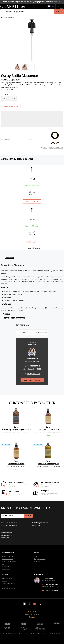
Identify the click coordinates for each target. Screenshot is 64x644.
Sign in (28, 516)
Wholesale (5, 566)
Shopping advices (40, 559)
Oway (29, 139)
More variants (11, 106)
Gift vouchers (6, 569)
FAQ (35, 556)
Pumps (11, 17)
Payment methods (8, 559)
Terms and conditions (9, 583)
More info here (51, 2)
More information (7, 89)
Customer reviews (32, 614)
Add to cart (32, 202)
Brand (45, 148)
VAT (3, 564)
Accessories (59, 148)
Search (59, 12)
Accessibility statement (9, 589)
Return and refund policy (10, 561)
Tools (6, 17)
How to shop (38, 561)
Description (9, 258)
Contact (4, 581)
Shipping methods (8, 556)
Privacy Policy (6, 586)
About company (7, 578)
